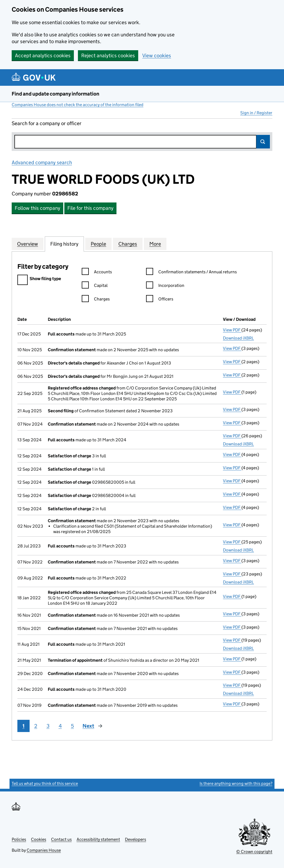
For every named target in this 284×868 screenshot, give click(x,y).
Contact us (61, 839)
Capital (95, 286)
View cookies (157, 56)
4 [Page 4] (60, 726)
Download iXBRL (238, 338)
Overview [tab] (28, 244)
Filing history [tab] (64, 244)
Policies (19, 839)
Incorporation (165, 286)
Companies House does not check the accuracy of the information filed (78, 105)
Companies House (44, 850)
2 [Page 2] (36, 726)
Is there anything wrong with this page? (236, 783)
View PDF (232, 330)
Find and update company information (56, 94)
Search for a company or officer (47, 123)
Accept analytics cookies (43, 56)
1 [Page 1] (23, 726)
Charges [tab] (128, 244)
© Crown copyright (254, 852)
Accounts (97, 273)
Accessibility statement (98, 839)
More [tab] (155, 244)
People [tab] (98, 244)
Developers (135, 839)
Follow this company (37, 208)
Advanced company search (42, 162)
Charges (96, 300)
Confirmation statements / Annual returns (191, 273)
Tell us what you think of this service (45, 783)
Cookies (39, 839)
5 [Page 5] (72, 726)
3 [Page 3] (48, 726)
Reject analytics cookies (108, 56)
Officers (160, 300)
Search (263, 142)
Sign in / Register (256, 113)
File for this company (90, 208)
